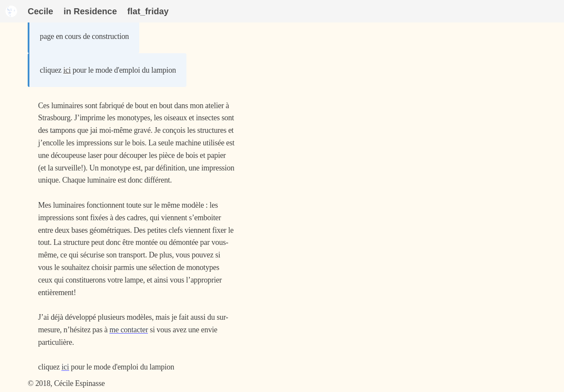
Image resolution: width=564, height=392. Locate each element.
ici (67, 70)
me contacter (129, 330)
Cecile (40, 11)
